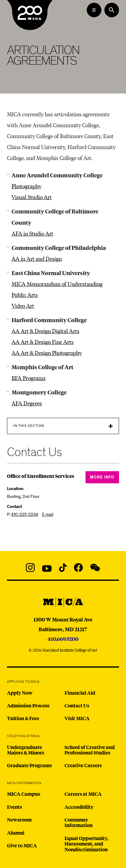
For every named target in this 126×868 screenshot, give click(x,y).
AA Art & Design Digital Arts (45, 331)
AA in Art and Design (37, 259)
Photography (26, 186)
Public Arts (25, 295)
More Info (102, 477)
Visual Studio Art (32, 197)
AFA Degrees (27, 403)
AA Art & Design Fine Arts (43, 342)
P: (23, 514)
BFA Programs (29, 378)
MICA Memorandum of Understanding (57, 284)
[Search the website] (112, 10)
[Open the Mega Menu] (94, 10)
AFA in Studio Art (32, 233)
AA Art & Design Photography (47, 353)
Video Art (23, 306)
